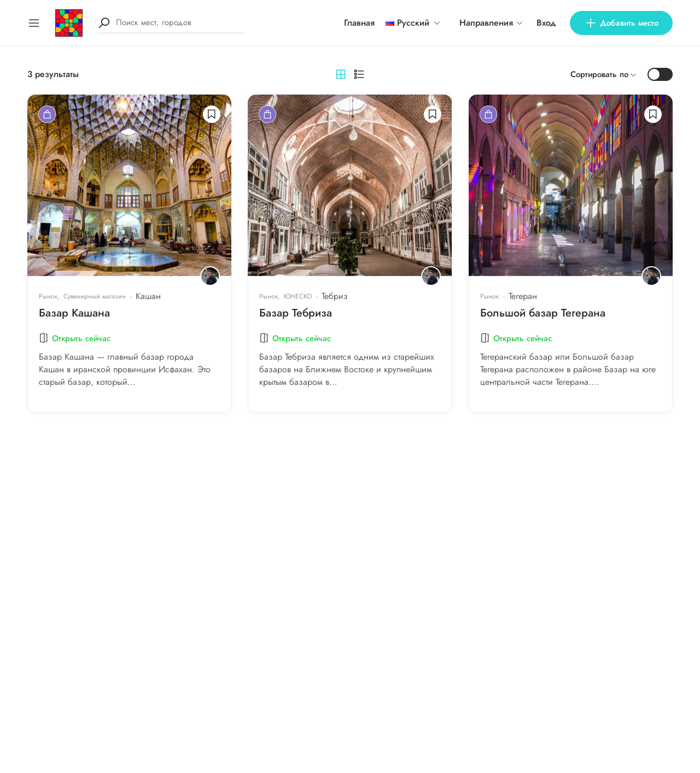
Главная (359, 23)
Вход (546, 23)
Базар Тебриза (296, 313)
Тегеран (523, 296)
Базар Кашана (74, 313)
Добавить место (621, 23)
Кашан (148, 296)
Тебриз (335, 296)
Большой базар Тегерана (543, 313)
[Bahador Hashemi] (210, 276)
